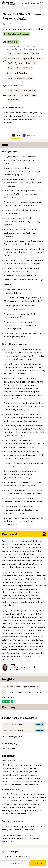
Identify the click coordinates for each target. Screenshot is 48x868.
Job (15, 135)
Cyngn (21, 18)
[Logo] (9, 3)
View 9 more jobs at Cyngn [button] (16, 856)
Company (30, 135)
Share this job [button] (10, 852)
